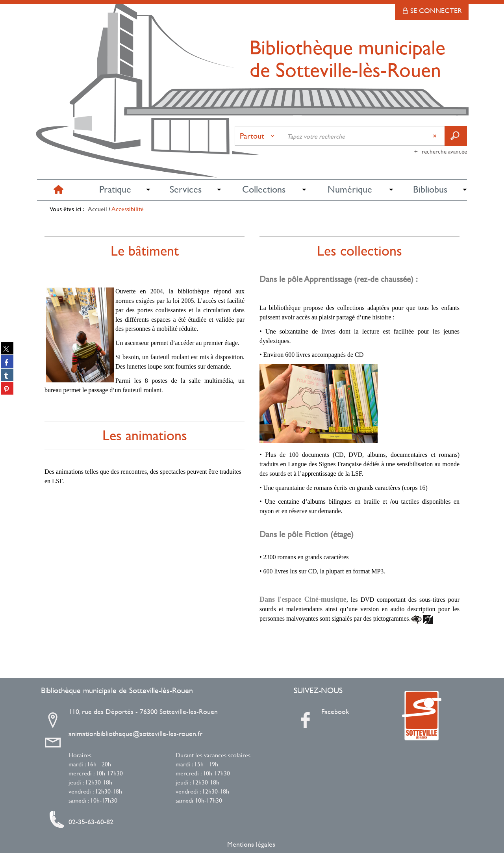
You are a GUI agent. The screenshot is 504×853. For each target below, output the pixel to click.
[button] (115, 190)
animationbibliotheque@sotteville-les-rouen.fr (135, 734)
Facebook (335, 712)
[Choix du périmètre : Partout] (259, 136)
